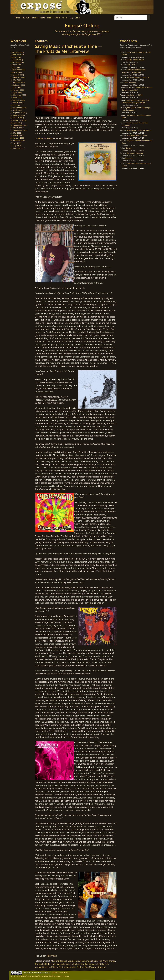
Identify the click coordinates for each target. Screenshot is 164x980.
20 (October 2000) (18, 100)
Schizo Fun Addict (67, 967)
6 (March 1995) (16, 65)
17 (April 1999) (16, 93)
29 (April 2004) (16, 123)
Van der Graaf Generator (80, 961)
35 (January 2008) (17, 138)
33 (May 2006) (16, 133)
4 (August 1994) (17, 60)
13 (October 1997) (18, 82)
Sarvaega (129, 158)
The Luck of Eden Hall (45, 964)
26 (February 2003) (18, 115)
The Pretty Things (107, 961)
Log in (78, 18)
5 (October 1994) (17, 62)
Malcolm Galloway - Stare (137, 135)
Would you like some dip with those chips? (137, 89)
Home (17, 18)
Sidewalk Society (64, 964)
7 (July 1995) (15, 67)
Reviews (25, 18)
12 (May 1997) (16, 80)
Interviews (52, 956)
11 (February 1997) (18, 77)
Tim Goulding (130, 82)
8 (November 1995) (18, 70)
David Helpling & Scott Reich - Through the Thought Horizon (136, 101)
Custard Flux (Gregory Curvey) (91, 967)
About (65, 18)
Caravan (92, 964)
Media (50, 18)
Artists (57, 18)
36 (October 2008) (18, 140)
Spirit (95, 961)
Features (35, 18)
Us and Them (51, 967)
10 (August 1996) (17, 75)
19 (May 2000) (16, 98)
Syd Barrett (103, 964)
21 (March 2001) (17, 103)
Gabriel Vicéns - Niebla (135, 60)
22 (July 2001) (16, 105)
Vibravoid (39, 967)
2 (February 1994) (17, 55)
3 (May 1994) (16, 57)
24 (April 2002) (16, 110)
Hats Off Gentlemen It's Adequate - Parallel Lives (134, 71)
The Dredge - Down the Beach (139, 130)
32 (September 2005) (19, 130)
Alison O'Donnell (59, 961)
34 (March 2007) (17, 135)
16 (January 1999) (17, 90)
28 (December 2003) (18, 120)
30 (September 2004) (19, 125)
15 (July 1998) (16, 87)
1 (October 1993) (17, 52)
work (29, 973)
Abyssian (129, 148)
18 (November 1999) (19, 95)
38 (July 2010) (16, 145)
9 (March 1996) (16, 72)
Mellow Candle (80, 964)
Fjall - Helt (131, 65)
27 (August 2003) (17, 118)
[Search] (131, 18)
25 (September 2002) (19, 113)
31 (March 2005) (17, 128)
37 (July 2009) (16, 143)
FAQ (71, 18)
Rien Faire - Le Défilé (134, 95)
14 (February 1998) (18, 85)
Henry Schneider (45, 138)
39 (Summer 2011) (18, 148)
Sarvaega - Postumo (135, 153)
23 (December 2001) (18, 108)
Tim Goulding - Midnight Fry (138, 77)
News (43, 18)
